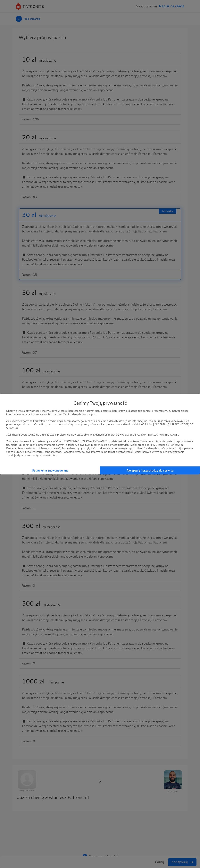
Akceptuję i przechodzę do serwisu (150, 470)
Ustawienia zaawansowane (50, 470)
